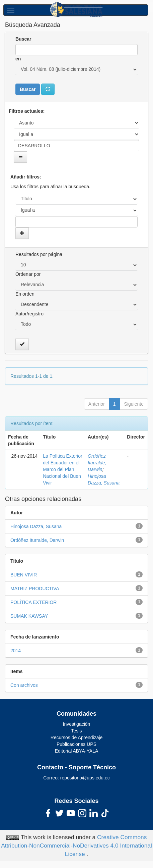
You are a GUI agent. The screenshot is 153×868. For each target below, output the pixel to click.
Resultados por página (39, 254)
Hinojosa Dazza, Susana (36, 526)
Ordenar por (28, 274)
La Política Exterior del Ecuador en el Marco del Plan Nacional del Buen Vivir (63, 469)
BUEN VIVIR (24, 575)
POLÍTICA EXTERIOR (33, 602)
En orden (25, 294)
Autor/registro (29, 314)
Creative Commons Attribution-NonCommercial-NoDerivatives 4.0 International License (76, 846)
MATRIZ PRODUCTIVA (35, 589)
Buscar (23, 39)
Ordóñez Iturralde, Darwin (97, 463)
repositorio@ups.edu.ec (85, 778)
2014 (16, 651)
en (18, 59)
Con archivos (24, 685)
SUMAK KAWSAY (29, 616)
